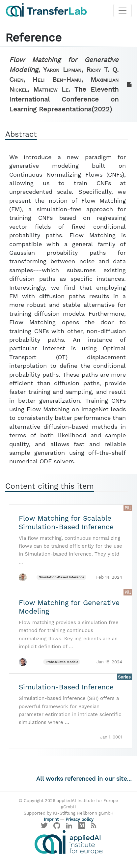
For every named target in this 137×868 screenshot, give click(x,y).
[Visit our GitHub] (57, 827)
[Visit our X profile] (44, 827)
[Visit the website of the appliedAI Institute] (68, 842)
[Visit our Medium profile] (82, 827)
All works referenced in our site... (84, 779)
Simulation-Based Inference (62, 577)
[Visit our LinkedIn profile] (69, 827)
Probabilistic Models (62, 662)
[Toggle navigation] (123, 11)
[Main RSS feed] (93, 827)
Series (124, 677)
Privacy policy (80, 819)
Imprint (51, 819)
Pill (128, 508)
